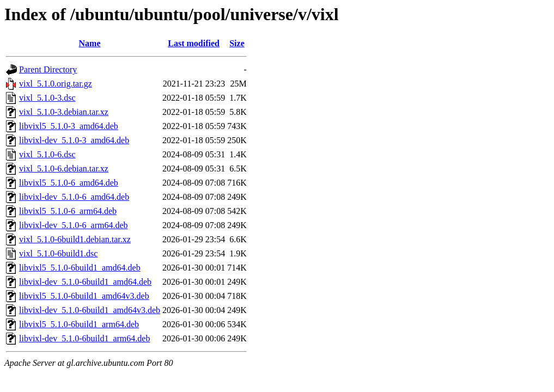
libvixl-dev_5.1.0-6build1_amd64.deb (85, 282)
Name (90, 43)
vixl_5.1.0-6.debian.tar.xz (64, 169)
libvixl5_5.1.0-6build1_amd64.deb (80, 268)
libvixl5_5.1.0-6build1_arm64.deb (79, 324)
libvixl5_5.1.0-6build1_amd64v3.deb (84, 296)
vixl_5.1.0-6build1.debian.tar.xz (75, 239)
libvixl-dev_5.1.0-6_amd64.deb (74, 197)
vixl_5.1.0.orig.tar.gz (56, 84)
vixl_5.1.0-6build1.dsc (58, 253)
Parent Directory (48, 69)
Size (237, 43)
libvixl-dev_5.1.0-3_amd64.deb (74, 140)
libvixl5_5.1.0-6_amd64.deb (69, 183)
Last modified (194, 43)
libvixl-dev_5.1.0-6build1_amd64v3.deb (90, 310)
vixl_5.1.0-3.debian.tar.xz (64, 112)
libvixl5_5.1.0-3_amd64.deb (69, 126)
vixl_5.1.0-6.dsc (47, 154)
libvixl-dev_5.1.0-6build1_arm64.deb (84, 338)
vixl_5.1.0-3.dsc (47, 98)
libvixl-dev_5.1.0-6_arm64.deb (74, 225)
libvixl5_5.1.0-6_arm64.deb (68, 211)
